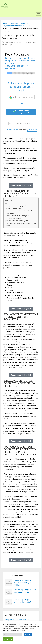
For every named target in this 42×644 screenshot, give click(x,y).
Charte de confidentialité (12, 130)
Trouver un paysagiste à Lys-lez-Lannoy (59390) (25, 591)
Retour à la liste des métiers (21, 124)
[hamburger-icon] (39, 14)
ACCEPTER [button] (8, 639)
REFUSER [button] (28, 635)
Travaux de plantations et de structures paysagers (21, 212)
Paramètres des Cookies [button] (13, 635)
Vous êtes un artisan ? (32, 131)
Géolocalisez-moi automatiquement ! (21, 112)
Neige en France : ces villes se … (18, 620)
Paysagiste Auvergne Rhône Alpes (18, 42)
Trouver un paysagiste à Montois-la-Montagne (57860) (23, 583)
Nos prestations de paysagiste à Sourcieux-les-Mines (18, 207)
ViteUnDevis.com (33, 130)
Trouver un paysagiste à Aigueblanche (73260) (23, 601)
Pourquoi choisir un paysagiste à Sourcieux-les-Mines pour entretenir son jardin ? (21, 223)
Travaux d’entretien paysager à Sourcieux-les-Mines (17, 217)
